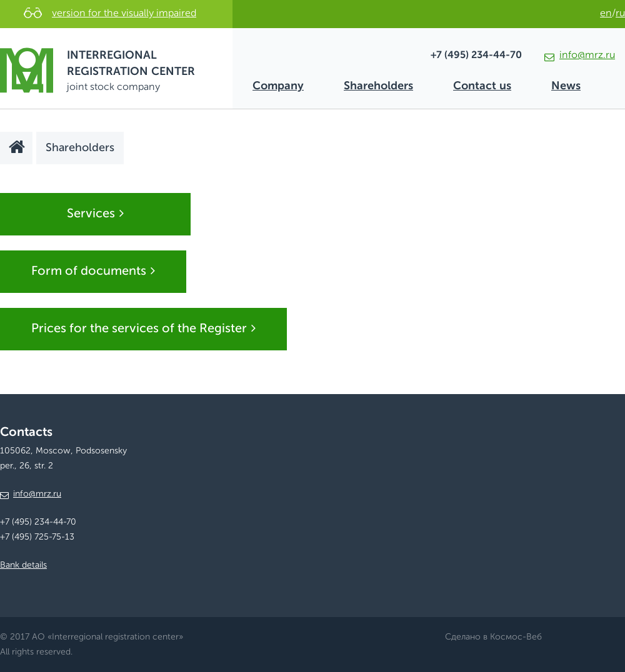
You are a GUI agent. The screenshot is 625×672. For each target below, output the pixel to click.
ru (620, 14)
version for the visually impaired (124, 14)
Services (95, 214)
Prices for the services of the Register (143, 329)
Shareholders (378, 86)
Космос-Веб (516, 637)
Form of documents (93, 271)
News (566, 86)
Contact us (482, 86)
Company (278, 86)
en (606, 14)
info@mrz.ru (580, 56)
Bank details (23, 565)
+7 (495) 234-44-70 (476, 56)
